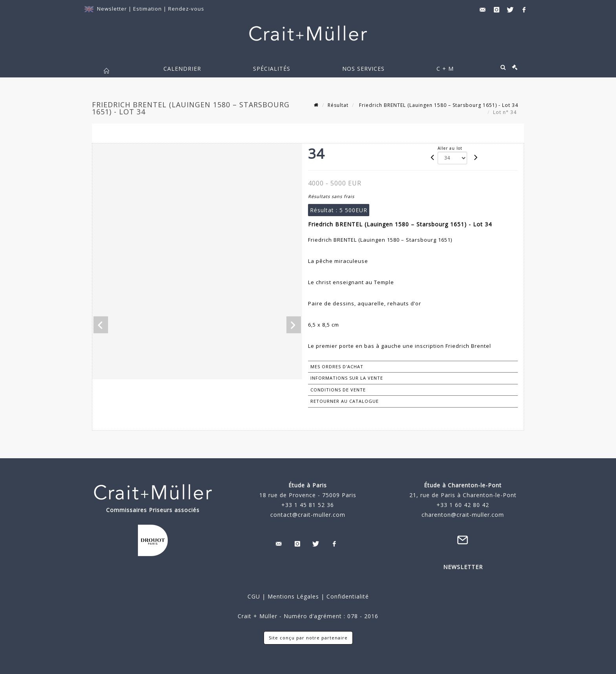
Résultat (338, 105)
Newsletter (112, 9)
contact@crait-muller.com (308, 515)
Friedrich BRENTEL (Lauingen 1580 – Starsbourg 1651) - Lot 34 (438, 105)
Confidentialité (347, 596)
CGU (254, 596)
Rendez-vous (186, 9)
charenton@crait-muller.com (463, 515)
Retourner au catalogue (345, 401)
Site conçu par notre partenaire (308, 638)
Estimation (148, 9)
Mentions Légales (293, 596)
